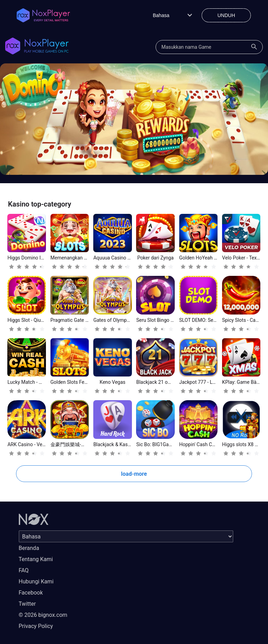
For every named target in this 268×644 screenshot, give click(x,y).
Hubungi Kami (36, 581)
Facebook (31, 593)
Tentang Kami (36, 559)
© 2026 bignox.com (43, 615)
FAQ (24, 570)
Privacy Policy (36, 626)
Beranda (29, 548)
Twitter (27, 604)
